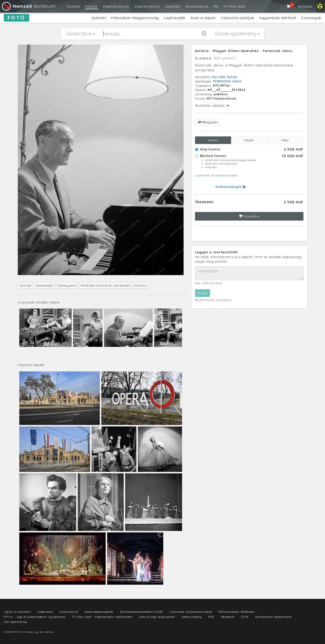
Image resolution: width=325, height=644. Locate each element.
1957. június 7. (225, 58)
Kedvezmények (230, 187)
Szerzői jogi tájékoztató (157, 617)
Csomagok (311, 18)
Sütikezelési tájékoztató (273, 617)
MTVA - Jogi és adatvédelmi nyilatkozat (35, 617)
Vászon (249, 140)
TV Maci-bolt (234, 6)
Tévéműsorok (197, 6)
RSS (211, 617)
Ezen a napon (203, 18)
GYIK (245, 617)
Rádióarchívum (116, 6)
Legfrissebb (175, 18)
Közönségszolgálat (99, 612)
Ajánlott (99, 18)
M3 (216, 6)
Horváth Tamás (225, 77)
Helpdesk (228, 617)
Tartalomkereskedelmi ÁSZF (142, 612)
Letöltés (213, 140)
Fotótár (92, 6)
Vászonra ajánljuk (238, 18)
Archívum (28, 6)
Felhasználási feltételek (237, 612)
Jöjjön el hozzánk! (18, 612)
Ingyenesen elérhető (278, 18)
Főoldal (74, 6)
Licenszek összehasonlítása (216, 175)
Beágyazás (208, 122)
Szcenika (173, 6)
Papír (285, 140)
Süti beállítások (16, 622)
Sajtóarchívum (147, 6)
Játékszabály (191, 617)
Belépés (305, 6)
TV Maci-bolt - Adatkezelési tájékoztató (102, 617)
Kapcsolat (45, 612)
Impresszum (69, 612)
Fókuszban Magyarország (135, 18)
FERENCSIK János (227, 81)
